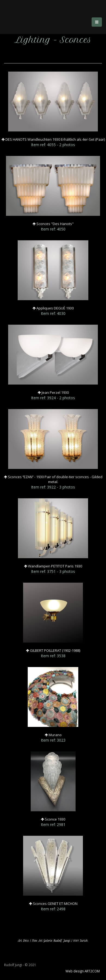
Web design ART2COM (83, 971)
